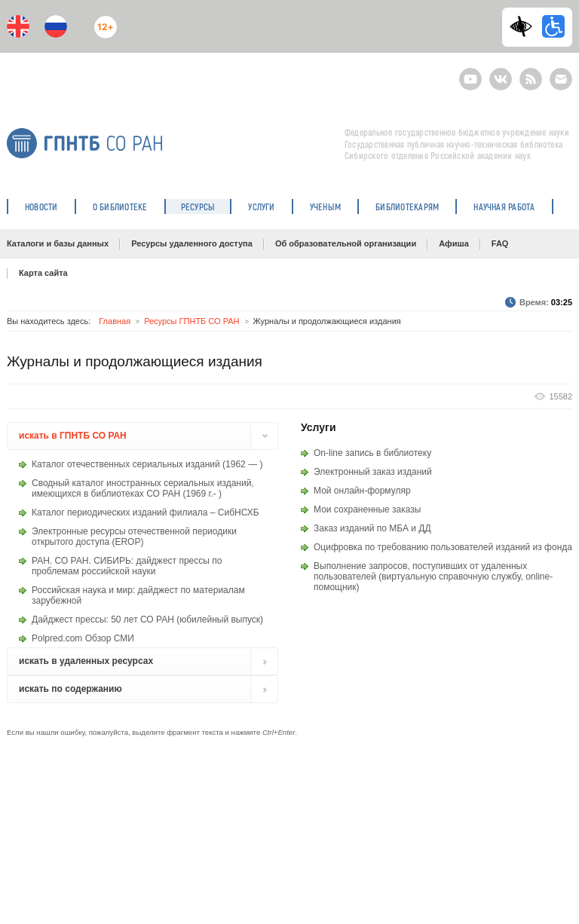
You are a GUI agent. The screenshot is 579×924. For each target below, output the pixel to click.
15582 (561, 396)
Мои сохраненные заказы (367, 509)
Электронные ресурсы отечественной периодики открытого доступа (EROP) (134, 537)
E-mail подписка (561, 79)
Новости (41, 207)
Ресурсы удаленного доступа (192, 243)
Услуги (261, 207)
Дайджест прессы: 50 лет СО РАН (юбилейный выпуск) (147, 620)
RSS (529, 73)
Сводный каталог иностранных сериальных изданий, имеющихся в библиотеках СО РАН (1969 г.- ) (143, 488)
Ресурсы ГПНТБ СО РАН (191, 321)
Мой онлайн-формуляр (362, 491)
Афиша (454, 243)
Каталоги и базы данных (58, 243)
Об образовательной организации (346, 243)
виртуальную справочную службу (451, 577)
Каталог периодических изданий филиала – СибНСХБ (146, 512)
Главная (115, 321)
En (18, 26)
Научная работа (504, 207)
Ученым (325, 207)
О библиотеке (120, 207)
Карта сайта (43, 273)
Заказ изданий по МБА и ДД (372, 528)
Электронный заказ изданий (373, 472)
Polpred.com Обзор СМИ (83, 638)
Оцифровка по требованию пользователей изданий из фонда (443, 547)
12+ (102, 21)
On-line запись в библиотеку (372, 453)
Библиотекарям (407, 207)
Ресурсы (198, 207)
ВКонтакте (501, 73)
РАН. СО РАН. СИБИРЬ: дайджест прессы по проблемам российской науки (127, 566)
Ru (56, 26)
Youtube (470, 73)
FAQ (500, 243)
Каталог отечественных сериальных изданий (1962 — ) (147, 464)
